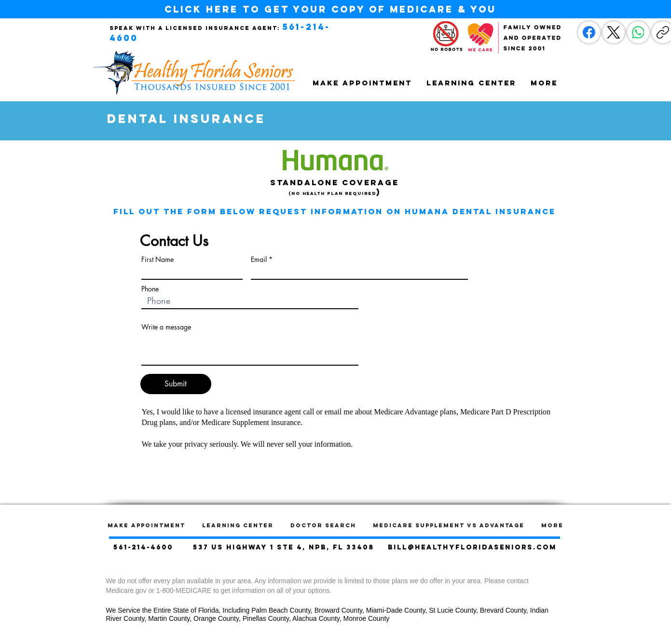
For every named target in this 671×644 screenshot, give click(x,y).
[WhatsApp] (638, 32)
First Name (157, 260)
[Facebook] (589, 32)
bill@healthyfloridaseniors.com (472, 547)
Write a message (166, 327)
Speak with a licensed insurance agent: (195, 28)
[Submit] (176, 384)
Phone (150, 289)
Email (259, 260)
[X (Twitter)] (614, 32)
